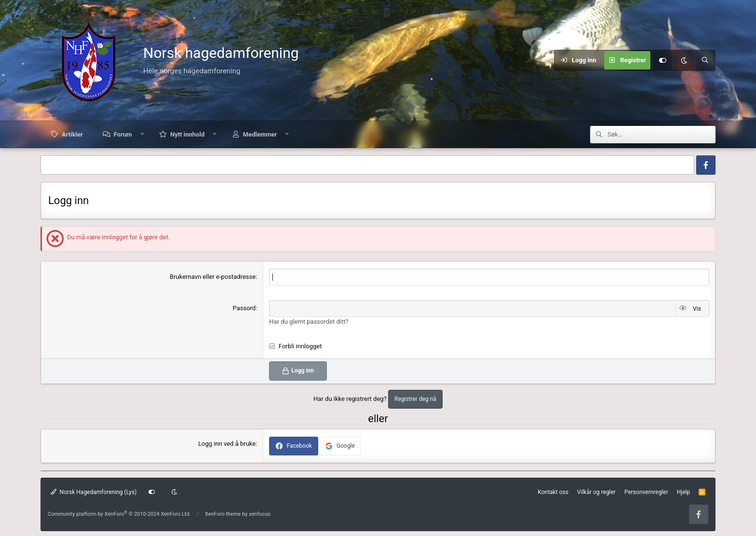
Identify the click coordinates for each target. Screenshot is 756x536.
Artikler (72, 134)
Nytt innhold (187, 134)
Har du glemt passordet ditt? (309, 322)
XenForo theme (223, 514)
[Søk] (705, 60)
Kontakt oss (553, 492)
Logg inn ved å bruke (227, 444)
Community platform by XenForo (119, 514)
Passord (244, 308)
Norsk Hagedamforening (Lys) (94, 492)
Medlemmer (260, 134)
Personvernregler (646, 492)
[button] (142, 134)
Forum (123, 134)
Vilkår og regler (596, 492)
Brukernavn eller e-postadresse (213, 277)
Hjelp (683, 492)
